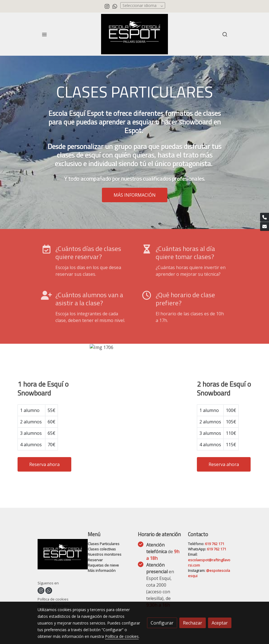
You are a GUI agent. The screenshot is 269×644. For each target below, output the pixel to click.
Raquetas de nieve (103, 565)
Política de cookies (53, 599)
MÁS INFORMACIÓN (135, 195)
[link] (134, 34)
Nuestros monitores (105, 554)
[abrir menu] (44, 34)
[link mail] (265, 226)
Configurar (162, 623)
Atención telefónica (163, 552)
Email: (193, 554)
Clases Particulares (104, 544)
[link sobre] (59, 555)
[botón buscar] (225, 34)
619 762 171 (215, 544)
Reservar (95, 560)
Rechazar (193, 623)
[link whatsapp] (115, 6)
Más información (102, 570)
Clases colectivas (102, 549)
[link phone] (265, 217)
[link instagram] (107, 6)
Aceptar (220, 623)
